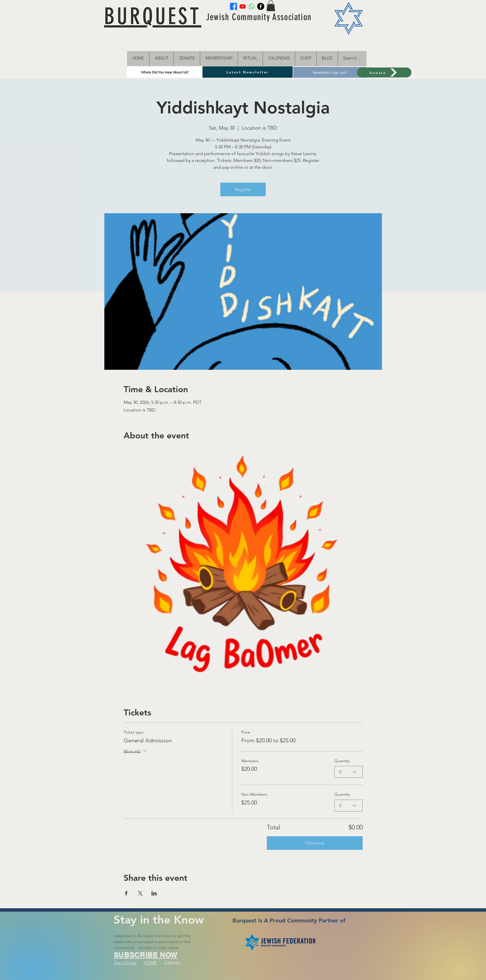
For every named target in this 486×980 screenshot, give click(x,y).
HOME (150, 963)
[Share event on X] (140, 893)
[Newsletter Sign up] (330, 72)
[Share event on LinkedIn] (154, 893)
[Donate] (384, 72)
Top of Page (125, 963)
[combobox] (348, 772)
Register (243, 189)
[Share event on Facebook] (126, 893)
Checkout (315, 843)
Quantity (342, 761)
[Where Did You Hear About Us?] (165, 72)
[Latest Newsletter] (248, 72)
